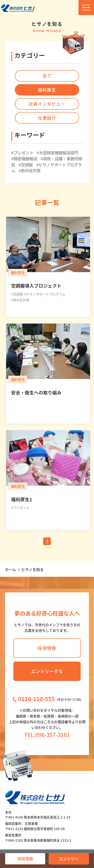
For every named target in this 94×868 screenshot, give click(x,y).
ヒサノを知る (32, 569)
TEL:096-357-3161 (47, 735)
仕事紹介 (47, 118)
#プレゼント (22, 153)
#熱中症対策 (30, 171)
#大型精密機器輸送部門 (57, 153)
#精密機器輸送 (24, 159)
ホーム (10, 569)
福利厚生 (47, 90)
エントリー (69, 859)
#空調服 (26, 165)
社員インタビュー (47, 104)
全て (47, 76)
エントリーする (47, 671)
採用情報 (25, 859)
